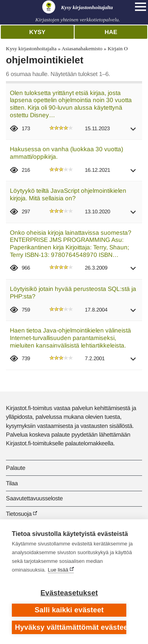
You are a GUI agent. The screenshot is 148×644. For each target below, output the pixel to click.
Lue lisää (58, 570)
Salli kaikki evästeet (69, 610)
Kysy (37, 32)
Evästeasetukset (69, 593)
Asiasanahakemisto (82, 48)
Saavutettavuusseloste (34, 498)
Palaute (16, 468)
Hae (111, 32)
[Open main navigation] (141, 7)
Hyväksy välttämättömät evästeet (71, 627)
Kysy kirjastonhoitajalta (31, 48)
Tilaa (12, 483)
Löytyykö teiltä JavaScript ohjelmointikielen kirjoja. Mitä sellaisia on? (68, 194)
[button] (133, 132)
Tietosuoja (19, 514)
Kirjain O (118, 48)
